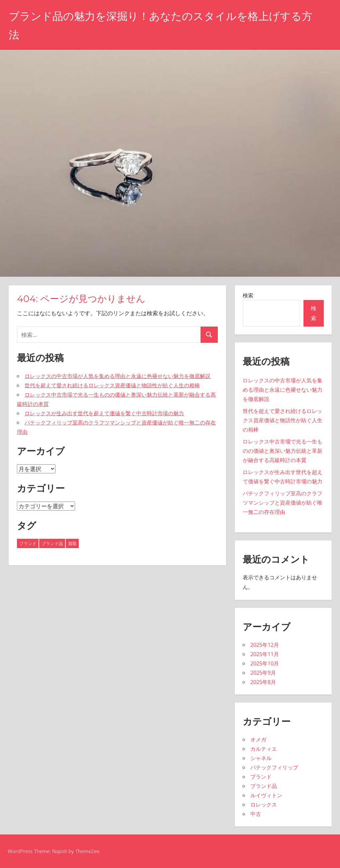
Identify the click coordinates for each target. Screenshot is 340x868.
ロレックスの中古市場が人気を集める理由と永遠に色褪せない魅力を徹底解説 (118, 376)
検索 (248, 295)
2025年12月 (265, 645)
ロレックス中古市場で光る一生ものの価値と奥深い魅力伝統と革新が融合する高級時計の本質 (283, 451)
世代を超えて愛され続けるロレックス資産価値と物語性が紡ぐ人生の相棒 (112, 385)
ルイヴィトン (266, 795)
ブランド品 (264, 786)
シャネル (261, 758)
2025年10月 (265, 663)
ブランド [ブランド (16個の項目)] (28, 543)
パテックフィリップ (274, 767)
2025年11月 (265, 654)
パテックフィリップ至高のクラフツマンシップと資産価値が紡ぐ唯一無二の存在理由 (283, 503)
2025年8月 (263, 682)
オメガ (258, 739)
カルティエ (264, 749)
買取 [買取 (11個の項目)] (72, 543)
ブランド (261, 777)
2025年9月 (263, 673)
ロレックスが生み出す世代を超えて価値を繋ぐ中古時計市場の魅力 (104, 413)
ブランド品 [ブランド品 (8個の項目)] (52, 543)
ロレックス (264, 805)
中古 (256, 814)
